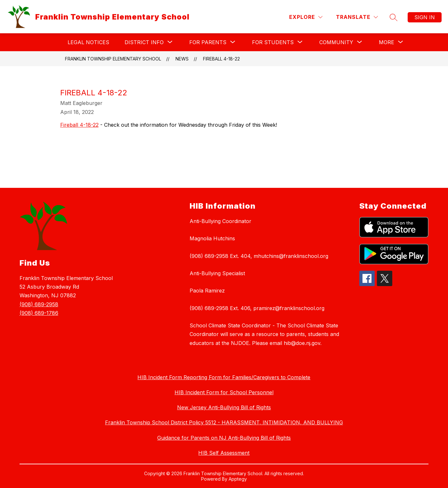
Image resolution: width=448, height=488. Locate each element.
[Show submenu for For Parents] (208, 42)
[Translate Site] (357, 17)
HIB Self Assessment (224, 453)
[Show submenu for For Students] (273, 42)
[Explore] (306, 17)
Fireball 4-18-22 (221, 59)
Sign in (425, 17)
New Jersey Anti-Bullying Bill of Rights (224, 407)
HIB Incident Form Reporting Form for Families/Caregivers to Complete (224, 377)
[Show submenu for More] (387, 42)
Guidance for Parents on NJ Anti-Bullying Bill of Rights (224, 438)
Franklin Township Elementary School (113, 59)
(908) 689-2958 (39, 304)
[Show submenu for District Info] (144, 42)
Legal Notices (88, 42)
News (182, 59)
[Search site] (394, 17)
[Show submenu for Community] (336, 42)
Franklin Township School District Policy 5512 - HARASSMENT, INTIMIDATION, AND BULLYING (224, 422)
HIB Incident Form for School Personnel (224, 392)
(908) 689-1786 (39, 313)
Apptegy (238, 479)
